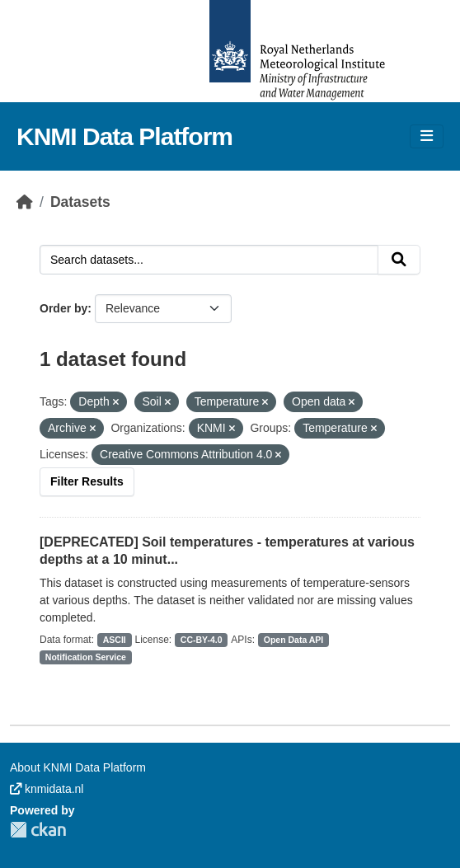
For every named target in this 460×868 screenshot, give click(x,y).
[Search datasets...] (209, 260)
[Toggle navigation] (427, 136)
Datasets (80, 202)
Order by (63, 308)
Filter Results (87, 481)
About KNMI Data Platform (78, 767)
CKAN (38, 830)
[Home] (25, 202)
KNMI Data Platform (124, 136)
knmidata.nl (47, 789)
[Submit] (399, 260)
